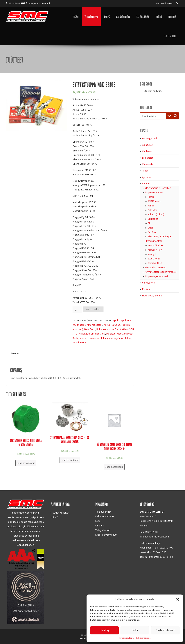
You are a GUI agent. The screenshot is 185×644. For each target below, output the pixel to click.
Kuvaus (15, 353)
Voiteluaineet (149, 283)
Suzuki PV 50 (154, 259)
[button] (178, 599)
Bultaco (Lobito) (105, 329)
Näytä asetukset (165, 630)
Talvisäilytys (143, 17)
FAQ (98, 521)
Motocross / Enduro (152, 296)
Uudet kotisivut (61, 513)
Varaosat (147, 184)
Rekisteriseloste (143, 638)
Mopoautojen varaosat (156, 276)
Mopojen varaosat (90, 338)
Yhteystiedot (170, 36)
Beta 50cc (90, 329)
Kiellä (135, 630)
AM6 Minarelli (154, 201)
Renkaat (146, 289)
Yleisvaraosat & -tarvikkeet (158, 188)
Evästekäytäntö (127, 638)
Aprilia (116, 320)
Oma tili (99, 526)
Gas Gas (152, 232)
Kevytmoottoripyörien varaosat (161, 272)
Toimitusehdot (103, 512)
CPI (149, 223)
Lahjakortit (148, 158)
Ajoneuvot (147, 145)
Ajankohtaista (123, 17)
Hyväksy (105, 630)
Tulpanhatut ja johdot (112, 338)
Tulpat (128, 338)
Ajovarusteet (148, 177)
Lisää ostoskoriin (93, 309)
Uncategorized (149, 138)
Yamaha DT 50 (80, 342)
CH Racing (153, 219)
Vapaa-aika (148, 164)
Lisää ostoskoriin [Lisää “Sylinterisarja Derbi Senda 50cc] (70, 460)
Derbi (118, 329)
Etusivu (75, 17)
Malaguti (111, 334)
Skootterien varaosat (155, 267)
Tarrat (145, 171)
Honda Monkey (155, 245)
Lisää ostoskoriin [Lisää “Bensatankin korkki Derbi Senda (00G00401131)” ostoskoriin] (26, 463)
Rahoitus (172, 17)
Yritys (107, 17)
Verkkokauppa (91, 17)
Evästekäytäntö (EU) (106, 535)
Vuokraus (147, 151)
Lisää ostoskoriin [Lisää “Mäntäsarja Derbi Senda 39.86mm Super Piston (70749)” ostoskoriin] (114, 467)
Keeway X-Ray (155, 250)
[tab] (15, 353)
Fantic (151, 197)
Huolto (159, 17)
